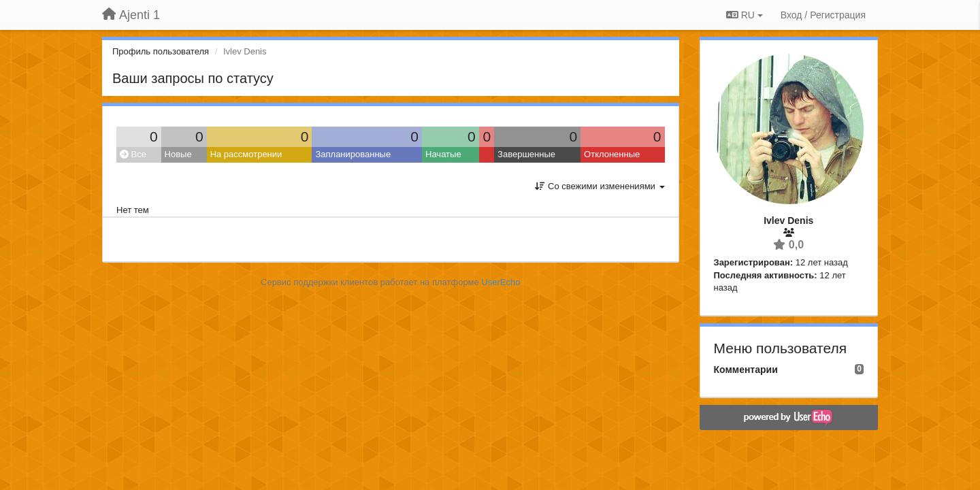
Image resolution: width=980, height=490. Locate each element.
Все (133, 154)
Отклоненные (612, 154)
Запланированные (353, 154)
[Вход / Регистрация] (823, 15)
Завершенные (526, 154)
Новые (178, 154)
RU (745, 15)
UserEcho (501, 282)
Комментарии (746, 370)
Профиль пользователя (161, 51)
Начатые (443, 154)
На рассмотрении (246, 154)
